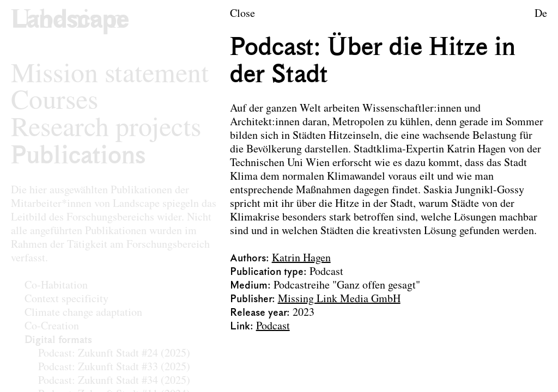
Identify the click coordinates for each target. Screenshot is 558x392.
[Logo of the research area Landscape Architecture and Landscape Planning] (70, 21)
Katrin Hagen (301, 259)
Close (242, 14)
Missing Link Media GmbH (339, 299)
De (541, 14)
